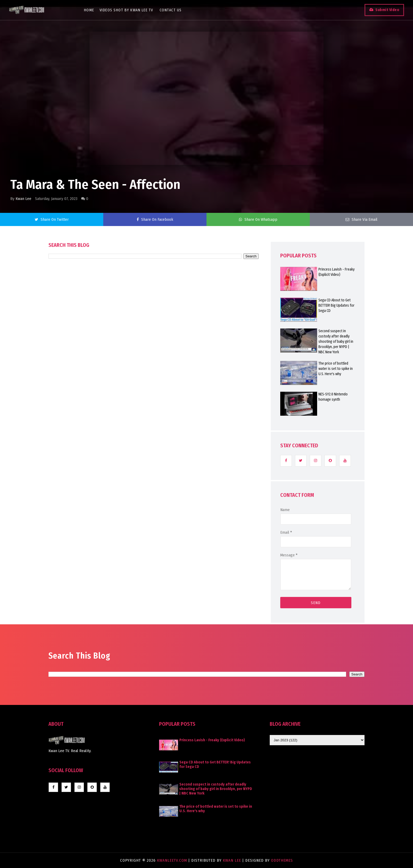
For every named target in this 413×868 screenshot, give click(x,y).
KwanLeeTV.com (173, 860)
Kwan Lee (23, 199)
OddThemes (282, 860)
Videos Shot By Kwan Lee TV (129, 10)
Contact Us (174, 10)
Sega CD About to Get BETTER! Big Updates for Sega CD (336, 305)
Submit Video (383, 10)
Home (92, 10)
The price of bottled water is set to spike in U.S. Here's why (336, 369)
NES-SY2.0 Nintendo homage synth (333, 397)
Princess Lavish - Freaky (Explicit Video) (336, 272)
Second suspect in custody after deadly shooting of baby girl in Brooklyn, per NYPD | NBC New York (336, 342)
